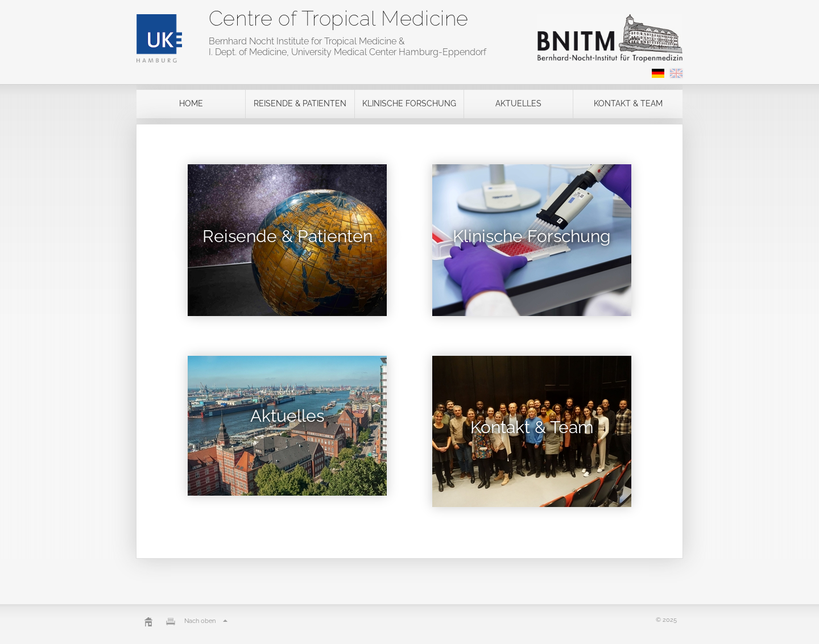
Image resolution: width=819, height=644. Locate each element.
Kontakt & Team (628, 103)
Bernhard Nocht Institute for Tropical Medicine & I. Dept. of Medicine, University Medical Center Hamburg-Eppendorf (348, 47)
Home (191, 103)
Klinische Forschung (409, 103)
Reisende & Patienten (300, 103)
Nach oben (207, 621)
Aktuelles (518, 103)
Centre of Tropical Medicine (339, 18)
